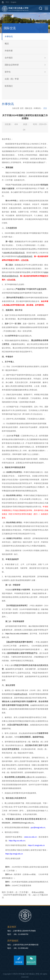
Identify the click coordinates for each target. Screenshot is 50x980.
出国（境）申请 (12, 79)
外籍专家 (9, 51)
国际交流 (29, 108)
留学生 (8, 72)
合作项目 (9, 58)
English (14, 2)
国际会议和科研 (12, 65)
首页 (22, 108)
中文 (7, 2)
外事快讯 (9, 37)
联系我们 (9, 86)
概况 (7, 44)
